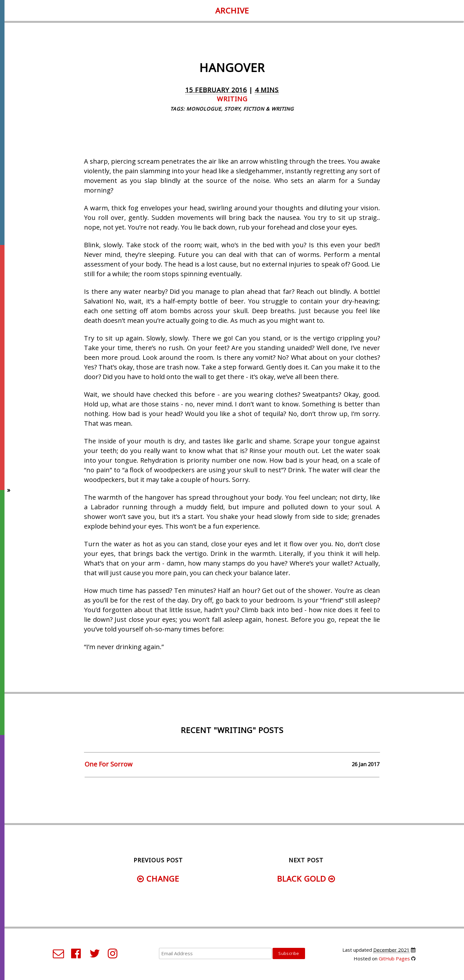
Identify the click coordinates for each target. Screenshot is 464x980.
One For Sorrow (109, 764)
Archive (232, 10)
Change (158, 879)
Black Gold (306, 879)
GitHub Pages (394, 958)
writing (232, 99)
